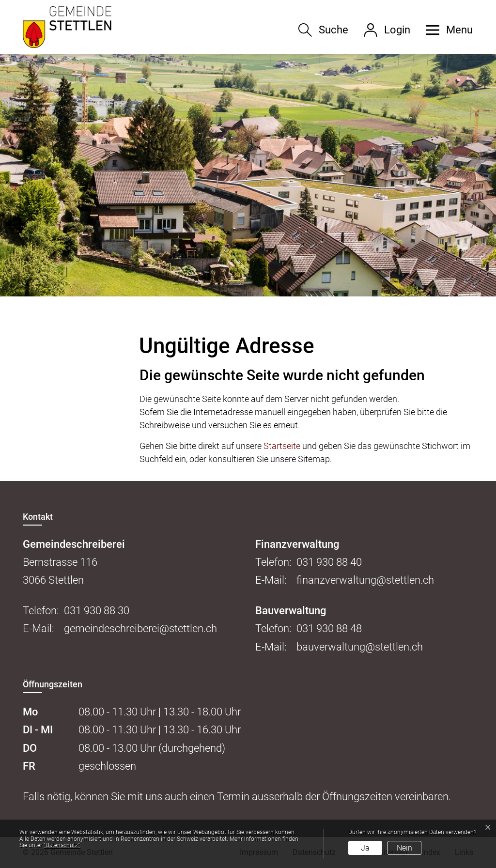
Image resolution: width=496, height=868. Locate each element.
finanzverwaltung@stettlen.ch (365, 580)
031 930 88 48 (329, 628)
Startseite (282, 446)
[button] (446, 30)
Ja (365, 848)
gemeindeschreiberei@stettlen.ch (140, 628)
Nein (404, 848)
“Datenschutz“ (62, 845)
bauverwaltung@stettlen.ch (360, 647)
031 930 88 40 (329, 562)
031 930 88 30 (97, 611)
